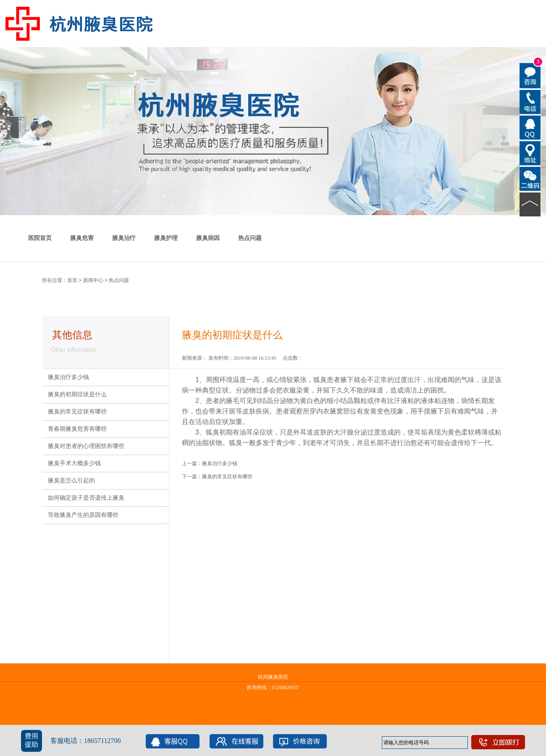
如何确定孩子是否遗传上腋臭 (86, 498)
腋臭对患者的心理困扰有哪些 (86, 446)
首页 (72, 280)
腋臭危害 (82, 238)
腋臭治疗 (124, 238)
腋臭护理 (166, 238)
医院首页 (40, 238)
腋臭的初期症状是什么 (77, 394)
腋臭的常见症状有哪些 (77, 412)
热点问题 (250, 238)
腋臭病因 (208, 238)
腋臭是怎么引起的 (71, 481)
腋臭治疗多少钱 (68, 377)
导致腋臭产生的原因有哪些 (83, 515)
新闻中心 (93, 280)
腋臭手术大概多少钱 (74, 463)
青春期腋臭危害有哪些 (77, 429)
